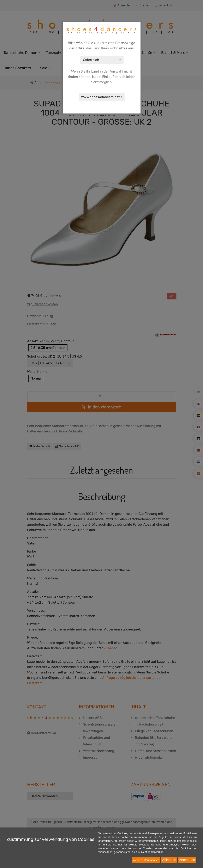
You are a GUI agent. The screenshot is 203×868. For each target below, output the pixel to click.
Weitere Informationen (146, 860)
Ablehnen (169, 860)
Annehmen (187, 860)
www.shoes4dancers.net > (102, 97)
